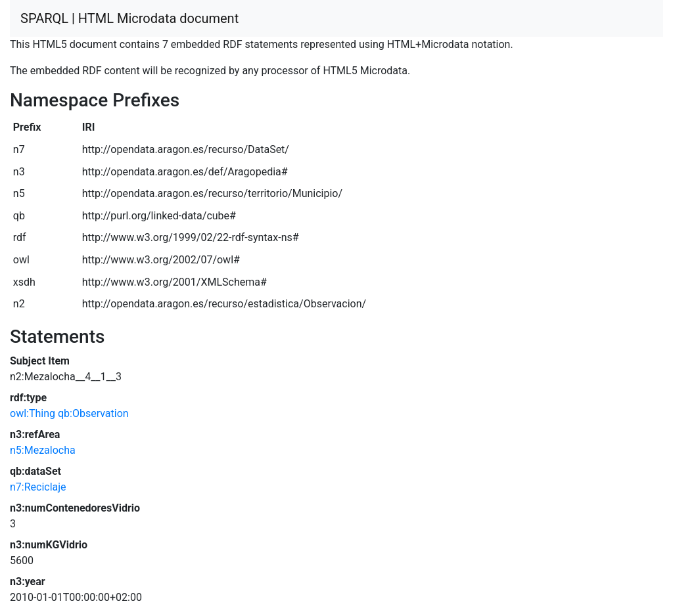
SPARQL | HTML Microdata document (129, 18)
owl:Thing (33, 413)
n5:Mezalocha (43, 450)
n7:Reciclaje (38, 487)
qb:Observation (93, 413)
